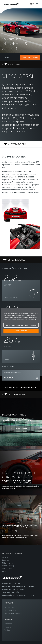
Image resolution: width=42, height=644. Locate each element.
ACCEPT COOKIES (21, 331)
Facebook (8, 624)
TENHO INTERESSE (30, 57)
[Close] (38, 311)
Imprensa (6, 560)
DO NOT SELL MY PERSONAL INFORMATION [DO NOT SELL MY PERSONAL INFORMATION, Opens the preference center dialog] (21, 325)
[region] (21, 322)
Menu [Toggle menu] (6, 57)
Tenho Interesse (10, 610)
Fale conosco (9, 607)
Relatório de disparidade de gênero (18, 587)
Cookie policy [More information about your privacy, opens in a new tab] (32, 319)
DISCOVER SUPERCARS (21, 429)
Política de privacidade (13, 589)
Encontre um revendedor (14, 614)
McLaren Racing (8, 566)
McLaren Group (8, 563)
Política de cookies (11, 584)
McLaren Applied (8, 569)
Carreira (5, 557)
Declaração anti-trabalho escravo (18, 595)
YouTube (8, 630)
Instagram (8, 627)
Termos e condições (11, 592)
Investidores (7, 571)
